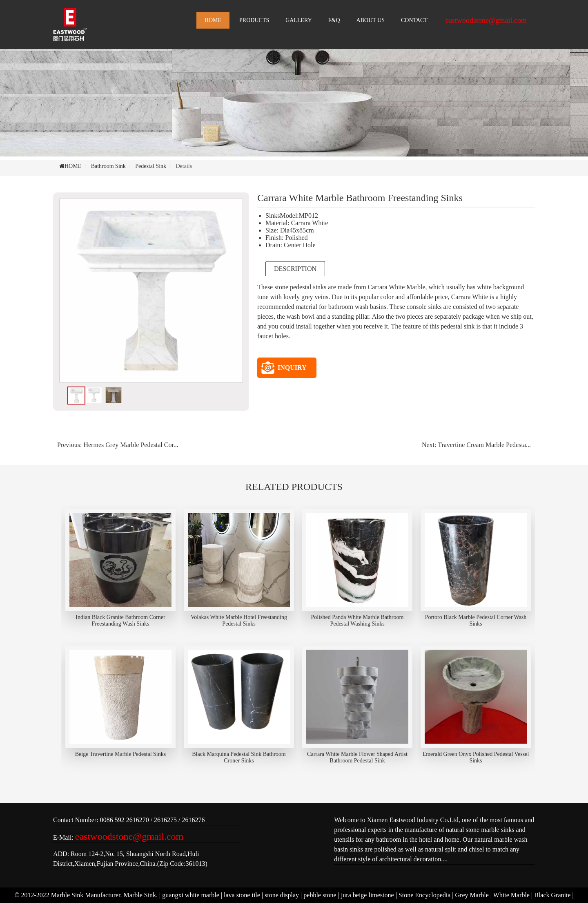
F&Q (334, 20)
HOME (213, 20)
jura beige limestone (367, 895)
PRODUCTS (254, 20)
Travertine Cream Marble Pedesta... (484, 445)
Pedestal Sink (151, 166)
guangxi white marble (191, 895)
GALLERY (299, 20)
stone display (282, 895)
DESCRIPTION (295, 269)
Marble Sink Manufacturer (86, 895)
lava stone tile (242, 895)
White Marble (511, 895)
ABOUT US (371, 20)
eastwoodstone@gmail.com (486, 20)
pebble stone (320, 895)
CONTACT (414, 20)
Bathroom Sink (108, 166)
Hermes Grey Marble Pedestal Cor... (131, 445)
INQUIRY (284, 368)
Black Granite (552, 895)
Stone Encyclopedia (425, 895)
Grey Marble (472, 895)
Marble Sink (140, 895)
